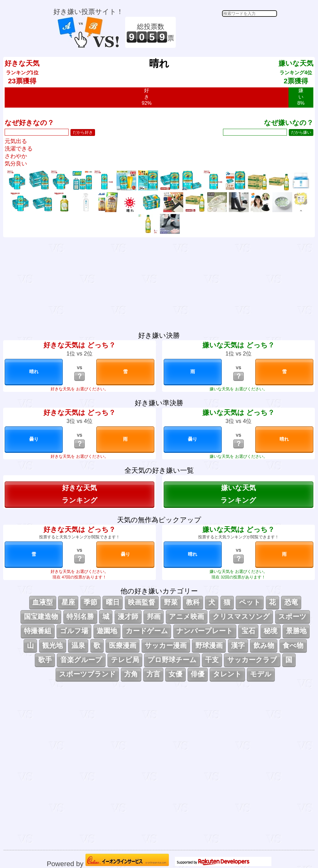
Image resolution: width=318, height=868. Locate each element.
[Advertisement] (227, 32)
